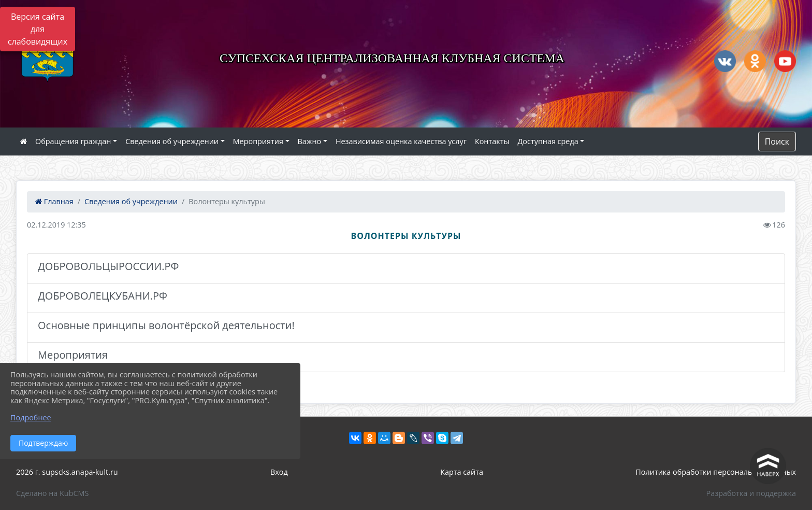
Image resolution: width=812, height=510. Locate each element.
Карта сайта (462, 472)
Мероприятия (258, 141)
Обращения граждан (73, 141)
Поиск (777, 141)
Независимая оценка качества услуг (401, 141)
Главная (54, 201)
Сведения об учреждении (172, 141)
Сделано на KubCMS (52, 493)
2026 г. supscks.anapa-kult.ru (67, 472)
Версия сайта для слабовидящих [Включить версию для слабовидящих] (38, 29)
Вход (279, 472)
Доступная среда (548, 141)
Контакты (492, 141)
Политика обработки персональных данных (716, 472)
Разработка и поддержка (751, 493)
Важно (310, 141)
